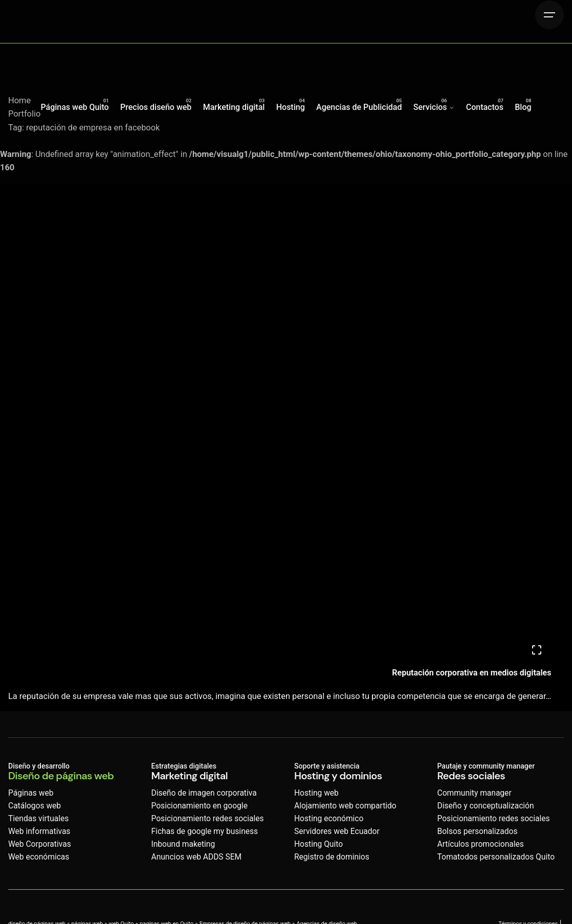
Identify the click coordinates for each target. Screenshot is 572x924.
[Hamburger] (549, 15)
